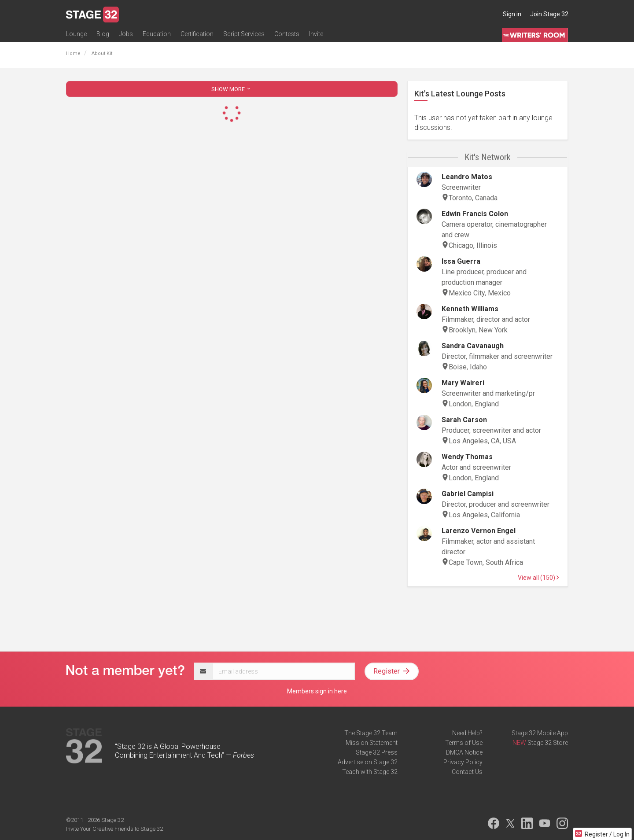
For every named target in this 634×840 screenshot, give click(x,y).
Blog (103, 34)
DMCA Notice (464, 752)
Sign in (512, 14)
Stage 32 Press (377, 752)
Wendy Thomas (467, 457)
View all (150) (538, 578)
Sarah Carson (464, 420)
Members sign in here (317, 691)
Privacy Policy (463, 762)
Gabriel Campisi (468, 494)
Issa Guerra (461, 261)
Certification (197, 34)
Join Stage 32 (549, 14)
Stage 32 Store (548, 743)
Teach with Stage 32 (370, 772)
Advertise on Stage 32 (368, 762)
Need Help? (467, 733)
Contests (287, 34)
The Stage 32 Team (371, 733)
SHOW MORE (232, 89)
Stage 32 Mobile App (540, 733)
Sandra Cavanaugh (473, 346)
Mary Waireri (463, 383)
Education (157, 34)
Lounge (76, 34)
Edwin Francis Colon (475, 214)
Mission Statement (372, 743)
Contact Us (467, 772)
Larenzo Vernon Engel (479, 531)
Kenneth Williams (470, 309)
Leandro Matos (467, 177)
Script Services (244, 34)
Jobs (126, 34)
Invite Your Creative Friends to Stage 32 (114, 829)
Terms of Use (464, 743)
